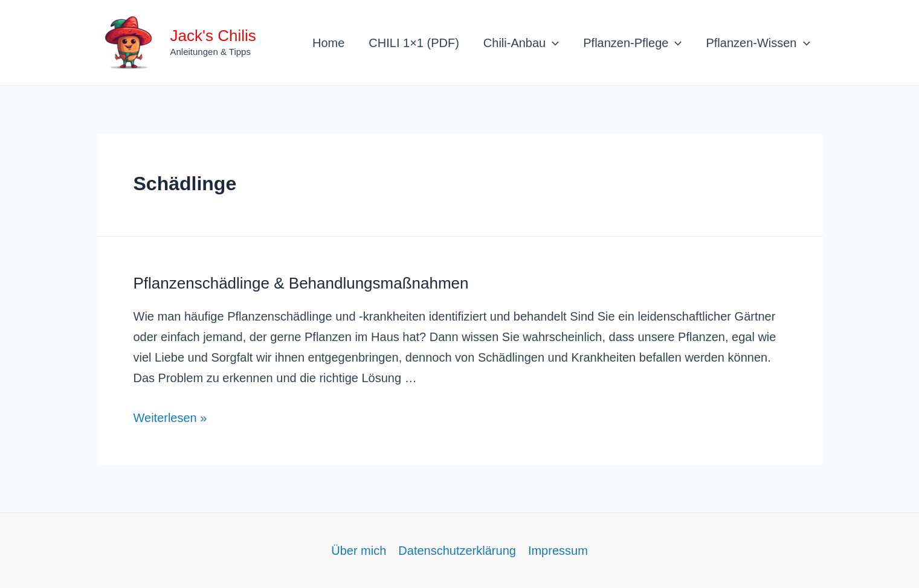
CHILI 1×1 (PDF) (414, 43)
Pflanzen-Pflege (632, 43)
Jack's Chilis (213, 36)
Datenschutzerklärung (457, 551)
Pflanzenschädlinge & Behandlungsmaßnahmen (301, 283)
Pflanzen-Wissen (758, 43)
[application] (552, 43)
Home (328, 43)
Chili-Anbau (521, 43)
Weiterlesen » (170, 418)
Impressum (558, 551)
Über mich (359, 551)
